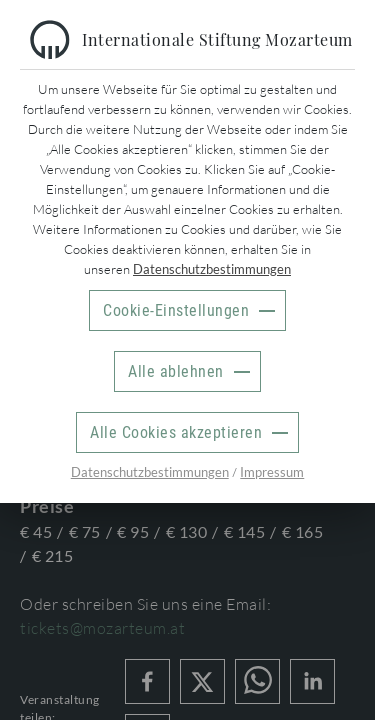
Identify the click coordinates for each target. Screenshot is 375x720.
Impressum (272, 472)
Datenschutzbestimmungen (212, 269)
